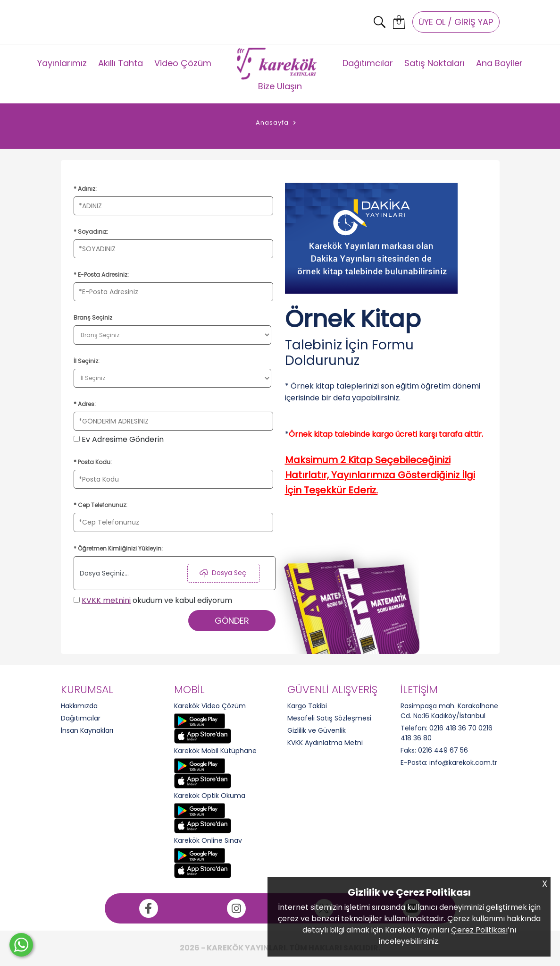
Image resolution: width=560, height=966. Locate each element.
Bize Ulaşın (280, 86)
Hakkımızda (79, 706)
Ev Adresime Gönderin (119, 439)
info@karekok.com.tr (463, 763)
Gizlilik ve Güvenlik (317, 730)
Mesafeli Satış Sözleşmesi (329, 718)
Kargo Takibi (307, 706)
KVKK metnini (106, 600)
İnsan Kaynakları (87, 730)
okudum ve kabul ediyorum (153, 600)
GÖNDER (232, 621)
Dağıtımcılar (368, 63)
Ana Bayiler (499, 63)
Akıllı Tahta (121, 63)
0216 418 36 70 (453, 728)
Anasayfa (272, 123)
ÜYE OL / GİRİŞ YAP (456, 22)
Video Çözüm (183, 63)
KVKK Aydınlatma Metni (325, 743)
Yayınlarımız (62, 63)
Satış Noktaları (435, 63)
